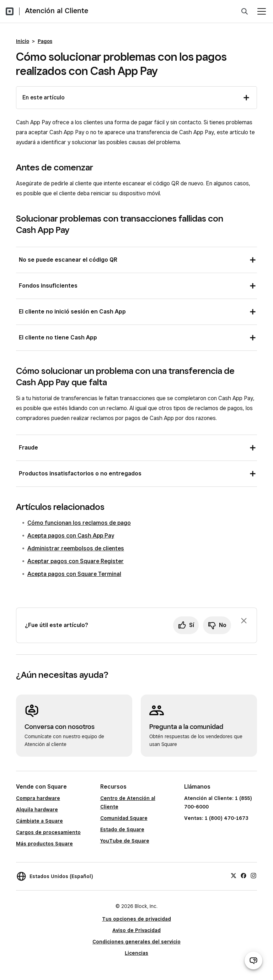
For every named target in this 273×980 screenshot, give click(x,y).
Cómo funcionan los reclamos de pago (79, 523)
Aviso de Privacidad (136, 930)
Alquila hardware (37, 810)
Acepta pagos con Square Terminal (74, 574)
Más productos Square (44, 844)
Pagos (45, 41)
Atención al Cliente (57, 11)
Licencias (136, 953)
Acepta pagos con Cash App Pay (71, 536)
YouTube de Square (125, 841)
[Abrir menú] (262, 11)
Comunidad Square (124, 818)
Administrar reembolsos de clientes (76, 548)
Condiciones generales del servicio (136, 942)
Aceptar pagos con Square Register (76, 561)
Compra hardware (38, 798)
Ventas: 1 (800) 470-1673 (216, 818)
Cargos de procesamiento (48, 832)
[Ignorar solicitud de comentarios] (244, 621)
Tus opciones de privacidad (136, 919)
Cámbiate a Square (39, 821)
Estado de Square (122, 829)
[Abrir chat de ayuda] (253, 960)
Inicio (23, 41)
